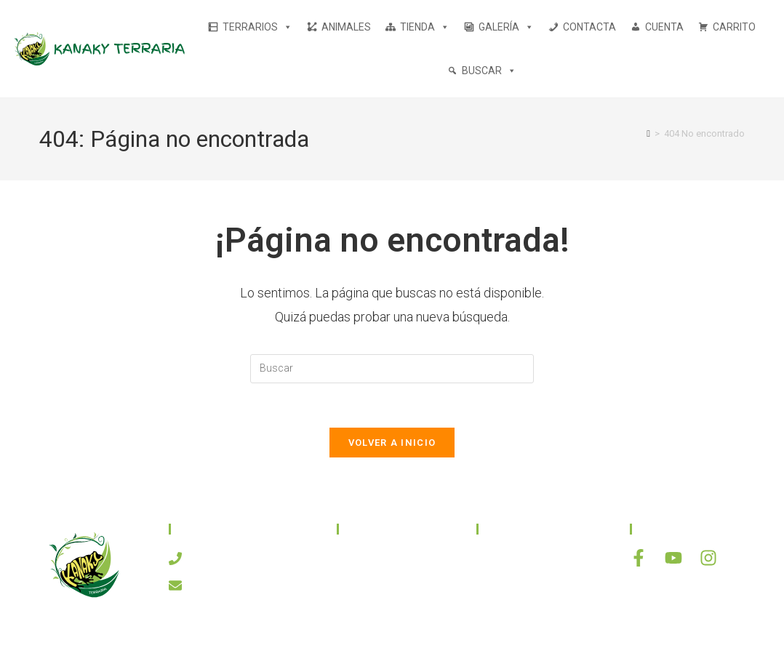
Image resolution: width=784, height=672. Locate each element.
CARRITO (734, 27)
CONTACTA (589, 27)
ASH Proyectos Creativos (487, 645)
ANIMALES (346, 27)
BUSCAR (489, 71)
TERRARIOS (257, 27)
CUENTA (664, 27)
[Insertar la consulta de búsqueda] (392, 369)
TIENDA (425, 27)
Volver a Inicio (392, 443)
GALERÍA (506, 27)
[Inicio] (648, 133)
